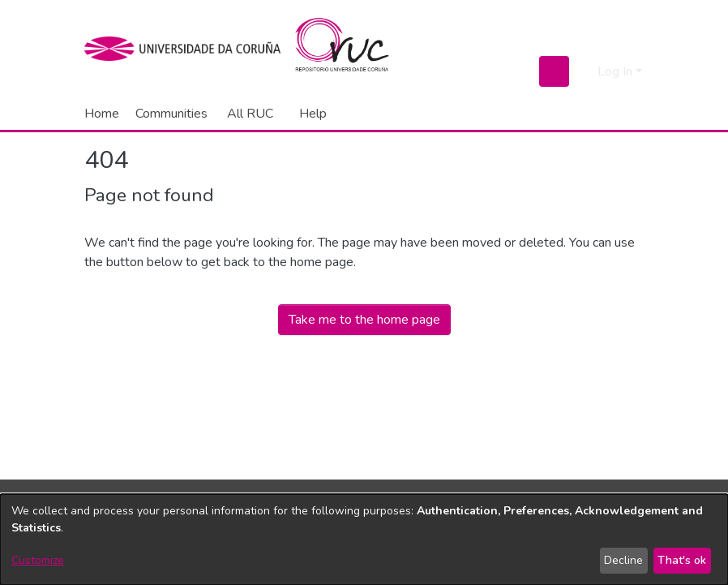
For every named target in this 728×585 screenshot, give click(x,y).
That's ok (682, 560)
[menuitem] (253, 114)
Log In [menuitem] (615, 71)
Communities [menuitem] (171, 114)
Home (102, 114)
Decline (623, 560)
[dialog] (364, 540)
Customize (38, 560)
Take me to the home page (364, 320)
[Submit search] (554, 71)
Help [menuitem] (313, 114)
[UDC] (188, 49)
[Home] (351, 49)
